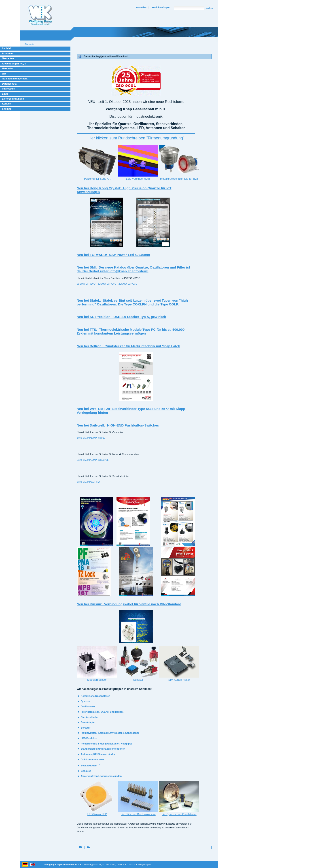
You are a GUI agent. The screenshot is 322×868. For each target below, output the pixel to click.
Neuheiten (8, 58)
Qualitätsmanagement (15, 79)
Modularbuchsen (97, 680)
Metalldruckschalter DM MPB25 (179, 179)
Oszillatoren (88, 706)
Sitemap (7, 109)
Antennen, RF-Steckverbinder (98, 754)
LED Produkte (89, 738)
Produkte (7, 53)
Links (5, 94)
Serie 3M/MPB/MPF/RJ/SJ (91, 438)
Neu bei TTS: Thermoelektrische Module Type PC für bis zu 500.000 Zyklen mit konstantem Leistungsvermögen (131, 331)
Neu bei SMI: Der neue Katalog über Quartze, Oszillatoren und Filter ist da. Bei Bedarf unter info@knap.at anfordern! (133, 269)
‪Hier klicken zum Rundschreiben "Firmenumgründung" (136, 138)
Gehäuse (86, 771)
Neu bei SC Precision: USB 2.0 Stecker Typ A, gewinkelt (121, 317)
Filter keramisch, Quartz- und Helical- (102, 712)
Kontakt (7, 104)
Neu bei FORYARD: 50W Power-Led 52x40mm (113, 255)
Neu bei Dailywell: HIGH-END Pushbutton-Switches (118, 425)
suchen (209, 8)
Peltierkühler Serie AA (97, 179)
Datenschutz (9, 84)
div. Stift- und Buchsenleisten (138, 814)
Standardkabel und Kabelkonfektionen (103, 749)
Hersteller (8, 68)
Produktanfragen (161, 7)
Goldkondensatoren (92, 759)
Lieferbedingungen (13, 99)
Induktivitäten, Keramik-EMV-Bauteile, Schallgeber (110, 733)
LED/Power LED (97, 814)
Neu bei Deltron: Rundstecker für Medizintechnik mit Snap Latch (128, 346)
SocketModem (90, 766)
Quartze (85, 701)
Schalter (138, 680)
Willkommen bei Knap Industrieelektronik (40, 15)
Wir (4, 74)
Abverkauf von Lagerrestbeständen (101, 776)
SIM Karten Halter (179, 680)
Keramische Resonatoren (95, 696)
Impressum (8, 89)
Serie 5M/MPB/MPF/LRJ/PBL (93, 460)
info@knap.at (145, 865)
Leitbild (6, 48)
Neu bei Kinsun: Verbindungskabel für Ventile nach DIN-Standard (129, 604)
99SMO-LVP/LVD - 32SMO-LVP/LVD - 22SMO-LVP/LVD (107, 284)
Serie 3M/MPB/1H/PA (88, 482)
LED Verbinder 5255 (138, 179)
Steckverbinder (90, 717)
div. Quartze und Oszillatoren (179, 814)
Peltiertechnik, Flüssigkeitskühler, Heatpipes (107, 744)
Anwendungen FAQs (14, 64)
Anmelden (141, 7)
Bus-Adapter (88, 722)
